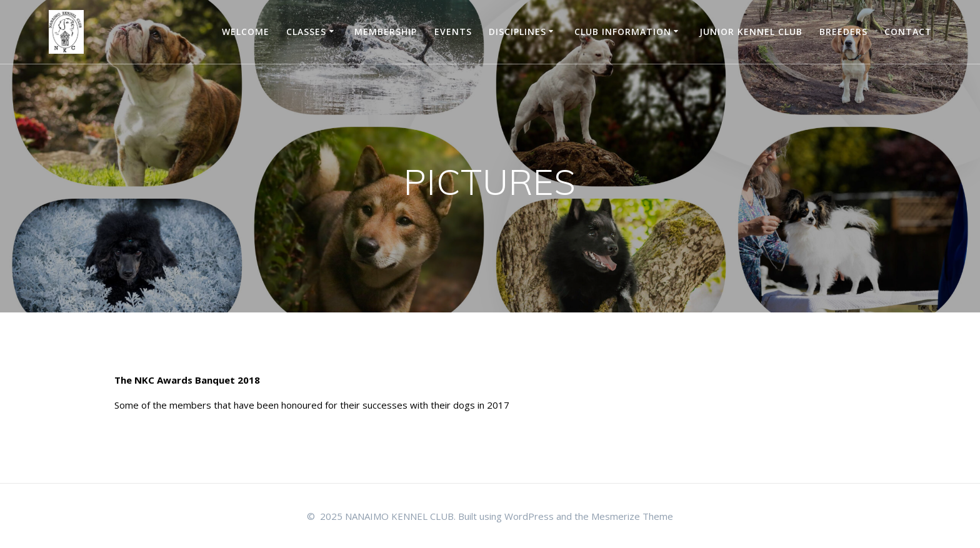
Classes (306, 32)
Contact (908, 32)
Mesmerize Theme (632, 516)
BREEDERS (843, 32)
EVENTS (453, 32)
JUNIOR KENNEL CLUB (751, 32)
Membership (386, 32)
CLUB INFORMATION (623, 32)
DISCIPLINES (517, 32)
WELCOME (246, 32)
